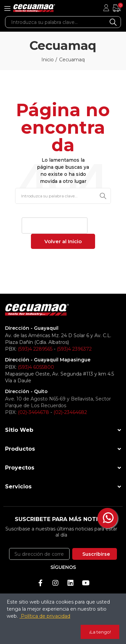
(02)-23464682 (70, 412)
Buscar (113, 22)
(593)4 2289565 (35, 349)
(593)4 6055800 (36, 367)
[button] (55, 226)
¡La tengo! (100, 632)
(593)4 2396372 (74, 349)
